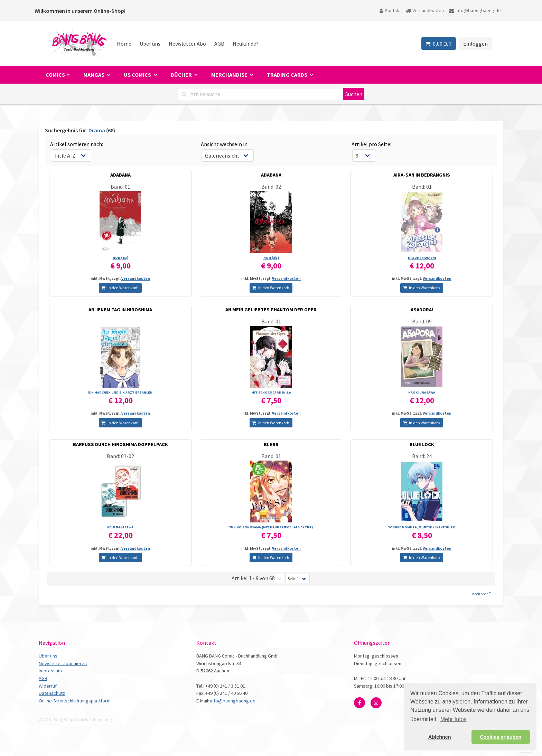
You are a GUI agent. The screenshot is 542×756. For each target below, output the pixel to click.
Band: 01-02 (120, 456)
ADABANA (120, 175)
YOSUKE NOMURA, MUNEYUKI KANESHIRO (422, 527)
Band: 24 (422, 456)
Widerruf (48, 686)
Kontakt (390, 10)
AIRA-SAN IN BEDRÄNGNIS (422, 175)
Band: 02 (271, 187)
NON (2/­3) (271, 258)
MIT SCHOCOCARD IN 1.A (271, 392)
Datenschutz (52, 693)
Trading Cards (288, 75)
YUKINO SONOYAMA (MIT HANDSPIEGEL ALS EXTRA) (271, 527)
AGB (219, 44)
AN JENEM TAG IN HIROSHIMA (120, 310)
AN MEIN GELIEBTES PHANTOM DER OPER (271, 310)
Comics (55, 75)
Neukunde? (246, 44)
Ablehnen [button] (440, 737)
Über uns (150, 44)
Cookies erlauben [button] (501, 737)
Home (124, 44)
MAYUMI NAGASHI (422, 258)
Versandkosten (425, 10)
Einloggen (475, 44)
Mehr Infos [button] (454, 719)
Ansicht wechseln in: (225, 144)
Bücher (182, 75)
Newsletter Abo (187, 44)
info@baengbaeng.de (475, 10)
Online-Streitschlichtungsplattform (75, 701)
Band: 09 (422, 321)
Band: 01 (120, 187)
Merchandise (230, 75)
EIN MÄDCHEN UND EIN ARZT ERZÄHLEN (120, 392)
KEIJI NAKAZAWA (120, 527)
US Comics (138, 75)
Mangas (94, 75)
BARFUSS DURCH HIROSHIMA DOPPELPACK (120, 444)
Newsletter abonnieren (63, 663)
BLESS (271, 444)
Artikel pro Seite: (371, 144)
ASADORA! (422, 310)
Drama (97, 130)
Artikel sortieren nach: (77, 144)
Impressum (50, 671)
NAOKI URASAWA (422, 392)
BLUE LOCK (422, 444)
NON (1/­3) (120, 258)
